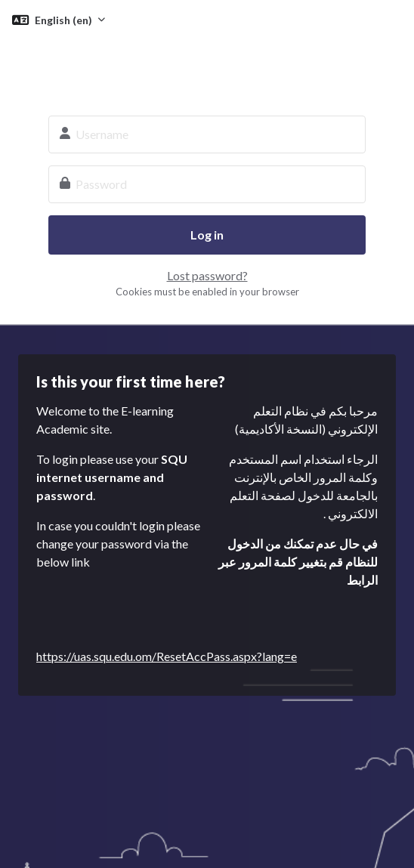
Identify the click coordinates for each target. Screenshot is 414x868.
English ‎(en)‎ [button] (65, 20)
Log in (207, 235)
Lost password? (207, 275)
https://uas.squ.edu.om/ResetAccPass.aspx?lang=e (167, 656)
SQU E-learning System (207, 66)
